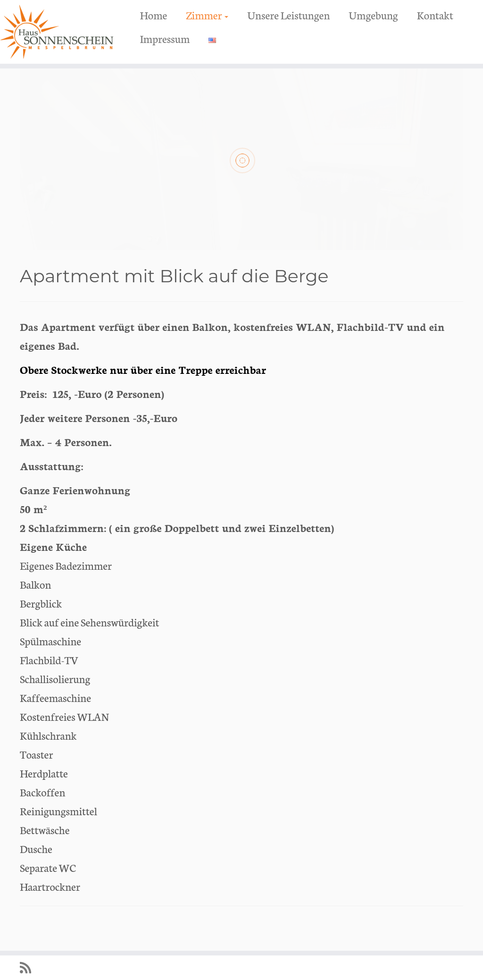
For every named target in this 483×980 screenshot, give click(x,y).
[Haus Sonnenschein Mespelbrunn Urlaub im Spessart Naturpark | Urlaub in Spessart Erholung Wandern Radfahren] (57, 32)
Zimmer (207, 15)
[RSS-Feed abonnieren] (29, 968)
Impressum (165, 38)
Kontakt (435, 15)
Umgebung (373, 15)
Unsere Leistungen (288, 15)
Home (153, 15)
